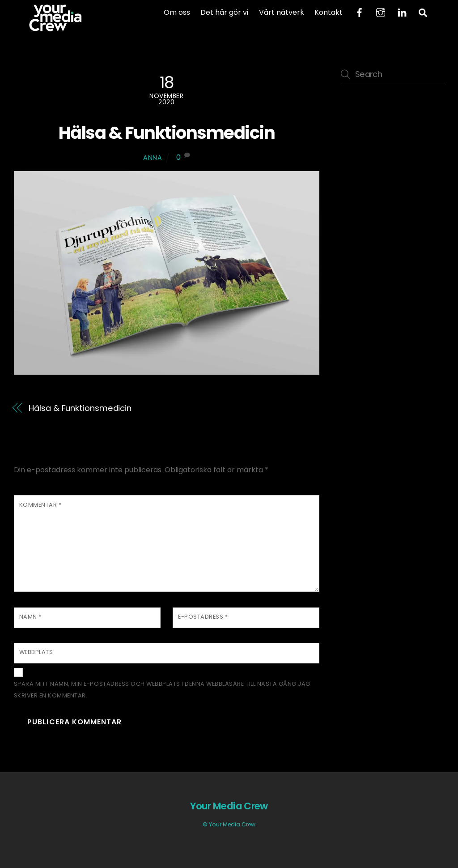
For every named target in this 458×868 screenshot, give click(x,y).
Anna (153, 158)
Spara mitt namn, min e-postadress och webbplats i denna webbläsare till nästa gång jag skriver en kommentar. (162, 690)
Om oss (177, 12)
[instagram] (381, 12)
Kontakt (329, 12)
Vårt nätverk (282, 12)
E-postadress (203, 617)
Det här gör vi (224, 12)
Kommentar (40, 505)
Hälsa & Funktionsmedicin (167, 133)
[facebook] (359, 12)
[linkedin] (402, 12)
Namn (30, 617)
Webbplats (36, 652)
